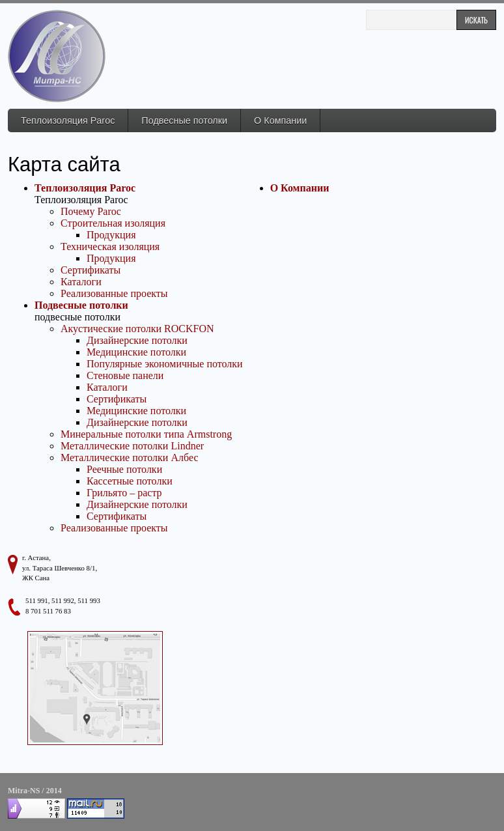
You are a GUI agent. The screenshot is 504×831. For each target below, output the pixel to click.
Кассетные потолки (130, 481)
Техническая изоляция (110, 246)
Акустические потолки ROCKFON (137, 329)
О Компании (280, 120)
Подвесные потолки (184, 120)
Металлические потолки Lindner (132, 446)
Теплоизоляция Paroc (68, 120)
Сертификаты (91, 270)
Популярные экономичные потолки (165, 364)
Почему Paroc (91, 211)
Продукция (111, 235)
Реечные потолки (124, 469)
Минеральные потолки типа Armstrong (146, 434)
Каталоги (81, 282)
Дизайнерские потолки (137, 340)
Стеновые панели (125, 375)
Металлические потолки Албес (129, 458)
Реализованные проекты (114, 293)
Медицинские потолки (136, 352)
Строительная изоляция (113, 223)
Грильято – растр (124, 493)
